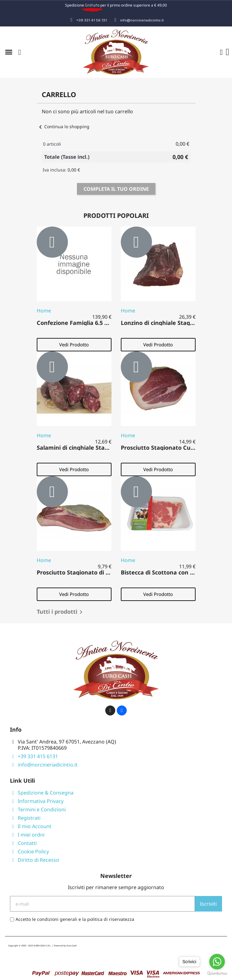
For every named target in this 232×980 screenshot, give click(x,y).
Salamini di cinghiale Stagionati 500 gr (90, 448)
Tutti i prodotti (61, 612)
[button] (20, 52)
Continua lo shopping (63, 127)
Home (44, 311)
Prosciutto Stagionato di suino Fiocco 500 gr (97, 572)
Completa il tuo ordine (116, 189)
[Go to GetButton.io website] (217, 974)
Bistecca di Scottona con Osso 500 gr (171, 572)
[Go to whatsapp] (217, 962)
